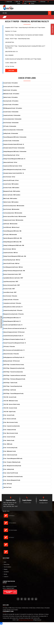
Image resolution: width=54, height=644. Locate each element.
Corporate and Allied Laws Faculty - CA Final (13, 166)
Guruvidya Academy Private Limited (26, 620)
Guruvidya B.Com (30, 614)
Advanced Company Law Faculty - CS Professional (14, 332)
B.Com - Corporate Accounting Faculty (11, 426)
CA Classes (36, 614)
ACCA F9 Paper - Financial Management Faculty (13, 394)
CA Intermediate (13, 530)
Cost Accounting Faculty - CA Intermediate (12, 119)
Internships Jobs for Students (12, 610)
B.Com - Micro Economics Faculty (11, 422)
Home (4, 562)
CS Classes (46, 614)
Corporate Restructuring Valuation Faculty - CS (13, 336)
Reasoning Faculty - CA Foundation (11, 101)
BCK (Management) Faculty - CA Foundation (13, 108)
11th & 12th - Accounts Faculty (10, 397)
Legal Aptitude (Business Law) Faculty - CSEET (13, 278)
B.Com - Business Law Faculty (10, 419)
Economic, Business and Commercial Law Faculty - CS (15, 328)
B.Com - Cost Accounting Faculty (10, 448)
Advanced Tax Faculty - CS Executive (11, 354)
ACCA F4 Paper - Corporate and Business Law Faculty (15, 375)
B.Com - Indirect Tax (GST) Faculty (11, 473)
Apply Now (11, 71)
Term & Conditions (7, 567)
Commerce (12, 516)
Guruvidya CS (17, 614)
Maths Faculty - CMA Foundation (10, 199)
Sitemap (5, 574)
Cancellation (6, 572)
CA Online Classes (25, 608)
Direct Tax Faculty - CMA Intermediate (11, 209)
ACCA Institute (12, 616)
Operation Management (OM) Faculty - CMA (13, 238)
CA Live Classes (18, 608)
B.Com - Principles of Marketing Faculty (12, 462)
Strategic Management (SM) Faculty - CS (12, 321)
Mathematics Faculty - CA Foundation (11, 94)
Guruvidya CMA (11, 614)
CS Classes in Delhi (34, 616)
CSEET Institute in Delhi (35, 618)
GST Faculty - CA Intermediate (10, 126)
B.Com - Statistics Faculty (9, 440)
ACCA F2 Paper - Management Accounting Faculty (14, 368)
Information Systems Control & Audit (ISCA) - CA (14, 173)
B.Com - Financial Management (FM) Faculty (13, 459)
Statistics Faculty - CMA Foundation (11, 202)
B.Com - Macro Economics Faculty (11, 433)
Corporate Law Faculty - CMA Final (11, 253)
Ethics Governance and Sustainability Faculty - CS (14, 350)
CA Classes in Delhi (19, 616)
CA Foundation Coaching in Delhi (25, 618)
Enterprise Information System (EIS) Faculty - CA (14, 144)
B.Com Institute (6, 616)
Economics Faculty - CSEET (9, 289)
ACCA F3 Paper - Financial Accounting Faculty (13, 372)
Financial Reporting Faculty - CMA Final (12, 260)
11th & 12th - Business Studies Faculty (12, 404)
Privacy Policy (6, 565)
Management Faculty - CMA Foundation (12, 191)
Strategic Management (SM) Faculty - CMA (12, 242)
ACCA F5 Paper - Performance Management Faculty (14, 379)
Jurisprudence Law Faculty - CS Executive (12, 303)
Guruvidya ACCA (23, 614)
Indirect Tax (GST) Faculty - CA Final (11, 180)
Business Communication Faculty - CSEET (12, 274)
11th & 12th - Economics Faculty (10, 408)
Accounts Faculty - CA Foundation (11, 83)
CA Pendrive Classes (40, 608)
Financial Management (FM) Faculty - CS (12, 318)
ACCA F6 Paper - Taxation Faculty (10, 383)
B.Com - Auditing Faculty (9, 469)
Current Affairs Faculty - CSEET (10, 292)
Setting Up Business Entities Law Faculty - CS (13, 307)
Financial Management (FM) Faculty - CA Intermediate (15, 137)
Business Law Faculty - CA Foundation (11, 87)
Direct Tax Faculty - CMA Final (10, 249)
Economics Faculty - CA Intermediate (11, 141)
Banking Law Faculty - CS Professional (12, 361)
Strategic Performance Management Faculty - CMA (14, 271)
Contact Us (5, 577)
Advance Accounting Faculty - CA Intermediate (13, 130)
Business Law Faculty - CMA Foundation (12, 195)
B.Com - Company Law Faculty (10, 430)
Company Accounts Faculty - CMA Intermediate (13, 220)
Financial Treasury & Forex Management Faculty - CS (15, 343)
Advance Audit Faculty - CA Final (10, 162)
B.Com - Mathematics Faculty (10, 451)
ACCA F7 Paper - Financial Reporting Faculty (13, 386)
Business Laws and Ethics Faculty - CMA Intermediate (15, 216)
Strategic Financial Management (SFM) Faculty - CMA (15, 256)
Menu (5, 13)
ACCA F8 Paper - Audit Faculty (10, 390)
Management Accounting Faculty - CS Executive (14, 314)
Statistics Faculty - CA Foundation (11, 97)
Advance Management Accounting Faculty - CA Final (15, 170)
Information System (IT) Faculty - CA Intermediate (14, 148)
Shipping (5, 569)
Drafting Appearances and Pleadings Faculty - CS (14, 357)
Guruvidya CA (5, 614)
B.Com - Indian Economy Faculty (10, 455)
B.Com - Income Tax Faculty (9, 437)
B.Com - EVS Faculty (8, 484)
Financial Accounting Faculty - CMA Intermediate (14, 206)
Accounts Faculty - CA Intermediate (11, 112)
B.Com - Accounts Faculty (9, 415)
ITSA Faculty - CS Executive (9, 347)
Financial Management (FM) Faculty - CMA (12, 231)
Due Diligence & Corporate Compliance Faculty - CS (14, 339)
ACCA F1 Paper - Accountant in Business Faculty (14, 365)
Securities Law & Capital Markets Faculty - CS (13, 325)
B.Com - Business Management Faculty (12, 480)
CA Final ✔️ (11, 537)
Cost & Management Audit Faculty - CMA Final (13, 267)
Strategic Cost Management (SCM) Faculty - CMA (14, 245)
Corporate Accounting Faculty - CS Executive (13, 310)
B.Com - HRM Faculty (8, 444)
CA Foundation (12, 523)
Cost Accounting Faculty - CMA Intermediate (13, 213)
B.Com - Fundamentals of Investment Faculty (13, 477)
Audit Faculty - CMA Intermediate (10, 224)
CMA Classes (41, 614)
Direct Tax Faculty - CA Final (9, 177)
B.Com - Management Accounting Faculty (12, 466)
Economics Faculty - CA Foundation (11, 105)
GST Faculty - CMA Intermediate (10, 235)
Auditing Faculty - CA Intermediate (11, 133)
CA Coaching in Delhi (42, 616)
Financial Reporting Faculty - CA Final (11, 155)
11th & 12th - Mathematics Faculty (11, 401)
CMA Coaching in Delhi (14, 618)
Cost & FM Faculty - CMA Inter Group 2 (11, 227)
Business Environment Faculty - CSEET (12, 285)
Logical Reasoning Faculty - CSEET (11, 282)
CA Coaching (5, 608)
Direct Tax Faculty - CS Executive (10, 296)
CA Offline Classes (11, 608)
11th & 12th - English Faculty (9, 412)
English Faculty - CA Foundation (10, 90)
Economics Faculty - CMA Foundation (11, 188)
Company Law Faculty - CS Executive (11, 300)
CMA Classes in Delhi (27, 616)
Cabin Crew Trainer (7, 487)
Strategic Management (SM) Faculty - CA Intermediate (15, 152)
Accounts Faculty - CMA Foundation (11, 184)
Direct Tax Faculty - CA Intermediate (11, 123)
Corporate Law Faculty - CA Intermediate (12, 115)
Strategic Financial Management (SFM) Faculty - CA (14, 159)
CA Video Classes (32, 608)
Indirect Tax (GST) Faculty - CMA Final (11, 263)
